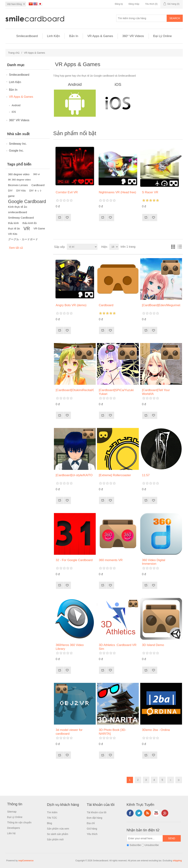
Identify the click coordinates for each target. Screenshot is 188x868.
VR (27, 229)
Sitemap (12, 812)
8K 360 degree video (19, 180)
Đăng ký (119, 4)
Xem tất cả (16, 248)
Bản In (74, 36)
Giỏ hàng (92, 829)
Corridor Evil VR (67, 192)
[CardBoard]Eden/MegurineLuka (161, 305)
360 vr (37, 174)
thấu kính (13, 223)
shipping (177, 861)
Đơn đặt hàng (95, 818)
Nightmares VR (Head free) (117, 192)
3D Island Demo (153, 645)
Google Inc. (16, 151)
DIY (10, 190)
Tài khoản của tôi (97, 812)
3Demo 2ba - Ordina (156, 730)
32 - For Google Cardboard (74, 560)
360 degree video (19, 174)
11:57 (146, 475)
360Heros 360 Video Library (70, 647)
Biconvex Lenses (18, 185)
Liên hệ (11, 833)
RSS (147, 813)
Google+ (165, 813)
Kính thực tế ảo (18, 207)
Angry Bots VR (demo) (71, 305)
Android (16, 105)
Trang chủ (14, 53)
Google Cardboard (27, 201)
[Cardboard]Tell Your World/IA (156, 392)
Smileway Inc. (18, 144)
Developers (14, 828)
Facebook (130, 813)
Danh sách (180, 247)
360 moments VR (111, 560)
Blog (50, 823)
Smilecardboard (27, 36)
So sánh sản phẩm (58, 834)
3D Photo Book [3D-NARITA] (112, 732)
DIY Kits (21, 191)
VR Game (39, 229)
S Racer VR (150, 192)
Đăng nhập (134, 4)
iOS (14, 112)
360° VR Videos (133, 36)
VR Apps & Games (100, 36)
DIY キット (36, 191)
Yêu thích (92, 834)
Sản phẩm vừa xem (58, 829)
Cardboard (38, 185)
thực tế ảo (14, 229)
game (11, 196)
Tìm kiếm (52, 812)
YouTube (156, 813)
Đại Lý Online (163, 36)
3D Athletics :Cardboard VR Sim (118, 647)
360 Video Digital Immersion (154, 562)
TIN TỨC (52, 818)
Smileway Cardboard (21, 218)
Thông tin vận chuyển (19, 822)
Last (179, 780)
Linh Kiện (53, 36)
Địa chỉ (91, 823)
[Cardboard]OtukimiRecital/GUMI (75, 390)
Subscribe (135, 845)
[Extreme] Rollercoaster (115, 475)
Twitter (139, 813)
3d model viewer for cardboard (69, 732)
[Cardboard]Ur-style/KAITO (74, 475)
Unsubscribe (152, 845)
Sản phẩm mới (55, 839)
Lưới (173, 247)
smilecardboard (18, 212)
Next (171, 780)
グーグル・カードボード (23, 239)
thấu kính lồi (30, 223)
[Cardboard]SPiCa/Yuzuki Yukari (116, 392)
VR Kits (13, 234)
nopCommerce (26, 861)
